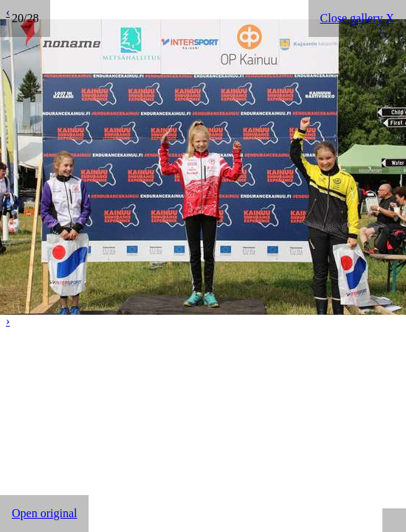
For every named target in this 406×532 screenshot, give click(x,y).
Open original (44, 513)
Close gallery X (357, 18)
